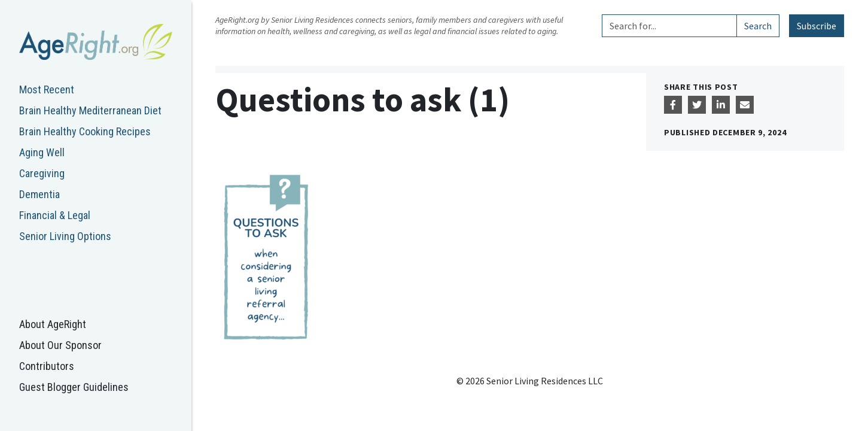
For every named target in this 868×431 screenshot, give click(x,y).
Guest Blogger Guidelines (74, 387)
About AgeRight (53, 324)
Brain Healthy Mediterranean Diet (90, 110)
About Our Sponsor (60, 345)
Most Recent (47, 89)
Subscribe (817, 26)
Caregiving (42, 173)
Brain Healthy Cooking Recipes (85, 131)
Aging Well (42, 152)
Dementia (39, 194)
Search (758, 26)
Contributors (47, 366)
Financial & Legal (55, 215)
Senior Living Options (65, 236)
